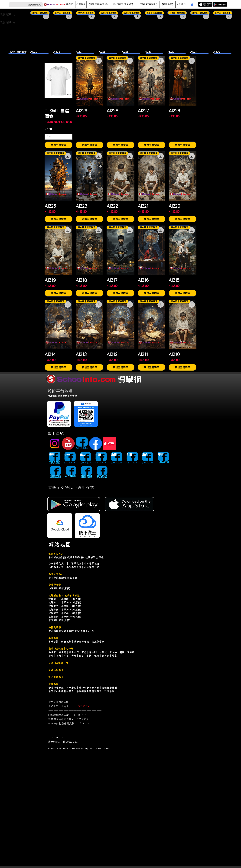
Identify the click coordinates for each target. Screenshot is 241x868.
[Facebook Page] (96, 444)
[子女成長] (102, 472)
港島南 (62, 652)
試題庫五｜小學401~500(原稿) (65, 613)
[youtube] (68, 444)
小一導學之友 (56, 564)
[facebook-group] (82, 444)
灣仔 (84, 652)
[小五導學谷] (132, 458)
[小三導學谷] (101, 458)
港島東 (52, 652)
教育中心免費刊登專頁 (61, 691)
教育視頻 (66, 642)
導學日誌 (53, 642)
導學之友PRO (55, 554)
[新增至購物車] (59, 145)
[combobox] (59, 137)
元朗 (97, 656)
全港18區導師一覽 (58, 663)
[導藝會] (55, 472)
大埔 (74, 656)
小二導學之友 (74, 564)
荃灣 (59, 656)
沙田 (66, 656)
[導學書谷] (71, 472)
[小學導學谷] (54, 458)
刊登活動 (109, 691)
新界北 (105, 656)
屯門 (89, 656)
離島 (114, 656)
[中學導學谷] (163, 458)
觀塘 (122, 652)
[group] (120, 32)
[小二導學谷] (86, 458)
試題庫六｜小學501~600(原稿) (65, 617)
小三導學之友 (91, 564)
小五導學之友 (74, 567)
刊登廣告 (71, 688)
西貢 (81, 656)
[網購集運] (86, 472)
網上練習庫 (98, 642)
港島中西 (74, 652)
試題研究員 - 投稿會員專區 (64, 596)
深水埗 (93, 652)
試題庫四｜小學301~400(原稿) (65, 610)
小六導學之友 (91, 567)
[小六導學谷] (148, 458)
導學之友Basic (55, 574)
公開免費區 (55, 627)
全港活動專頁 (56, 670)
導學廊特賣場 (81, 642)
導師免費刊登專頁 (89, 688)
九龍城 (103, 652)
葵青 (51, 656)
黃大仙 (113, 652)
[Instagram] (55, 444)
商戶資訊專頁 (56, 677)
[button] (81, 4)
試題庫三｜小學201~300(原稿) (65, 606)
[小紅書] (109, 444)
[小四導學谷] (117, 458)
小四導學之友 (56, 567)
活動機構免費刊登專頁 (89, 691)
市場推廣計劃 (109, 688)
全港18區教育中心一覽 (61, 649)
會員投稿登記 (56, 688)
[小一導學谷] (70, 458)
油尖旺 (131, 652)
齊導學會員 (55, 585)
